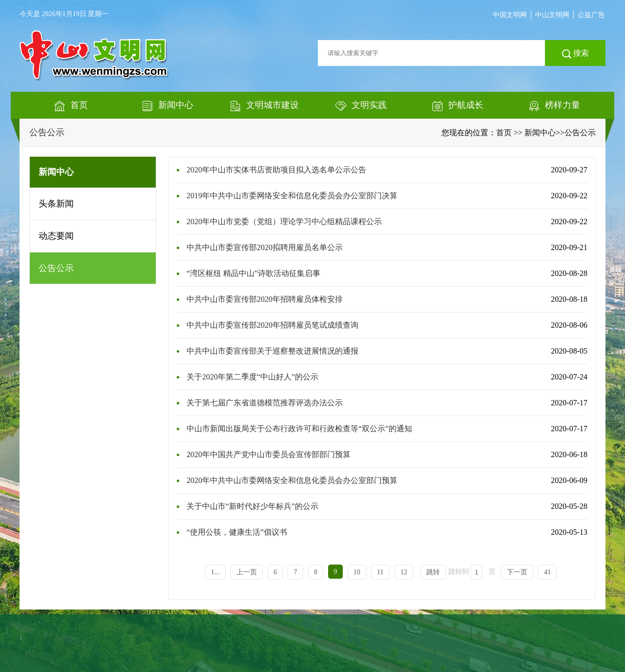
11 (380, 572)
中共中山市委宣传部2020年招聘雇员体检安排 (265, 299)
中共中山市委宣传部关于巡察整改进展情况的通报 (272, 351)
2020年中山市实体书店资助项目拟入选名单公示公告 (276, 170)
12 (404, 572)
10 (357, 572)
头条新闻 (56, 204)
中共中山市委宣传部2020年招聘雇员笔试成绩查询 (272, 325)
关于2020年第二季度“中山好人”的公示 (252, 377)
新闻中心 (540, 133)
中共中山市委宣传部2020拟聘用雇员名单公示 (265, 247)
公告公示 (47, 132)
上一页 (247, 572)
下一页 (517, 572)
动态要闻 (56, 236)
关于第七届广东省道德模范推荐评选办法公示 (265, 403)
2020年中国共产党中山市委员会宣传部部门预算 (269, 454)
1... (215, 572)
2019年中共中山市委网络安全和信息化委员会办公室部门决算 (292, 196)
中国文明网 (510, 15)
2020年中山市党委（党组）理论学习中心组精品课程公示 (284, 221)
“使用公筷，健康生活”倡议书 (237, 532)
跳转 (433, 572)
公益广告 (591, 15)
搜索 (575, 54)
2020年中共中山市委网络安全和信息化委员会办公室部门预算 (292, 480)
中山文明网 (552, 15)
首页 (504, 133)
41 (547, 572)
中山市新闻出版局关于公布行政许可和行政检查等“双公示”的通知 (299, 429)
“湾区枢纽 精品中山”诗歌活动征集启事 (253, 273)
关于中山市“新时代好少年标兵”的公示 (252, 506)
